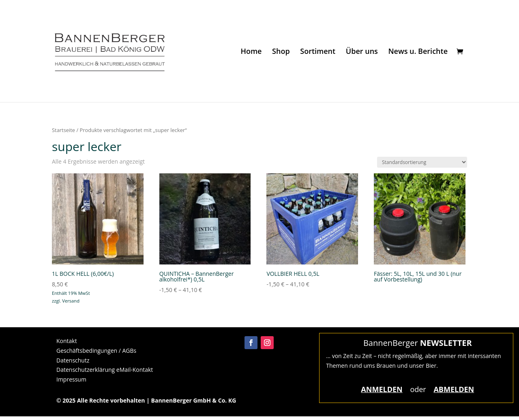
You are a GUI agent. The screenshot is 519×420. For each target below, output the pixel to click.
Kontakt (67, 341)
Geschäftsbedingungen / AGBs (96, 351)
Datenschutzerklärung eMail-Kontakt (105, 370)
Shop (281, 52)
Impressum (71, 379)
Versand (71, 301)
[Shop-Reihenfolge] (422, 162)
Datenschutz (73, 360)
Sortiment (318, 52)
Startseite (63, 130)
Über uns (362, 52)
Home (251, 52)
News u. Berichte (418, 52)
